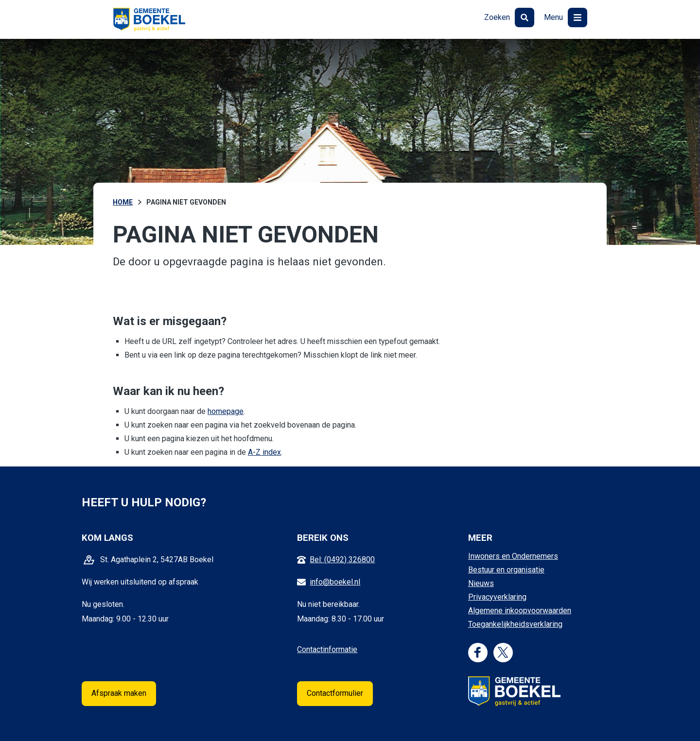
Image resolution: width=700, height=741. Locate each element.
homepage (226, 411)
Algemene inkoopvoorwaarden (520, 611)
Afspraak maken (119, 693)
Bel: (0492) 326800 (342, 560)
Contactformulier (335, 693)
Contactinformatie (327, 649)
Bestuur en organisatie (506, 570)
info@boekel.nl (335, 582)
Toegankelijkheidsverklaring (515, 624)
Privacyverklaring (497, 597)
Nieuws (481, 583)
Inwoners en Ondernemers (513, 556)
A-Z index (264, 452)
